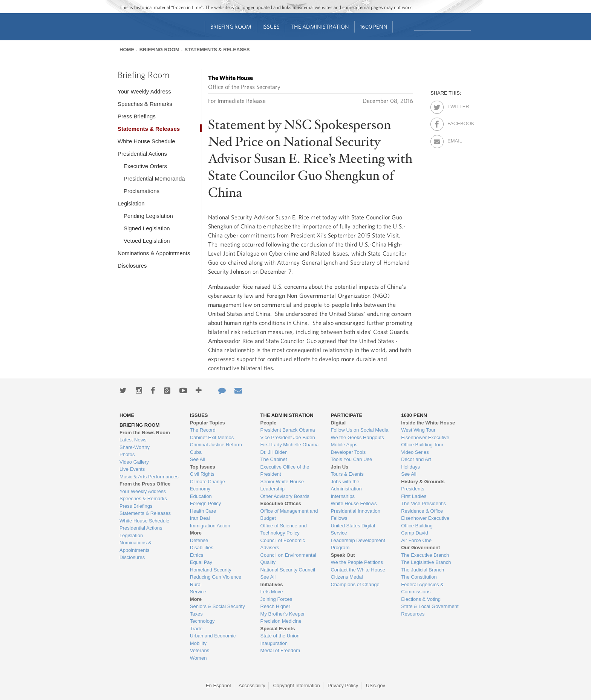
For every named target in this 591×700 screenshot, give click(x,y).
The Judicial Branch (423, 570)
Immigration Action (210, 526)
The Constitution (419, 577)
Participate (346, 415)
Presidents (413, 489)
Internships (343, 496)
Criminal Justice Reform (216, 445)
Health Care (203, 511)
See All (198, 459)
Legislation (131, 203)
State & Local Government (430, 606)
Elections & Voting (421, 599)
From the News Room (145, 433)
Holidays (410, 467)
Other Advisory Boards (285, 496)
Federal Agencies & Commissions (422, 588)
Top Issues (203, 467)
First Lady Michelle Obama (290, 445)
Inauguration (274, 643)
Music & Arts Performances (149, 477)
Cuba (196, 452)
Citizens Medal (347, 577)
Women (198, 658)
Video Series (415, 452)
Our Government (420, 548)
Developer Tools (348, 452)
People (269, 423)
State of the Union (280, 636)
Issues (271, 27)
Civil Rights (202, 474)
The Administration (320, 27)
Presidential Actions (142, 154)
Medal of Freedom (280, 650)
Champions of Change (355, 584)
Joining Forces (276, 599)
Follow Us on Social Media (359, 430)
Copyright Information (296, 685)
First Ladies (414, 496)
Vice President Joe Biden (288, 437)
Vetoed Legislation (147, 241)
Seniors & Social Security (217, 606)
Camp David (415, 533)
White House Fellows (354, 503)
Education (201, 496)
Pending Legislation (148, 216)
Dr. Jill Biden (274, 452)
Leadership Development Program (358, 544)
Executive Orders (145, 166)
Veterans (200, 650)
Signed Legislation (147, 228)
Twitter (454, 105)
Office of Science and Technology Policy (284, 529)
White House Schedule (146, 141)
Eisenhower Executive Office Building (425, 522)
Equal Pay (201, 562)
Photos (127, 454)
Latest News (133, 440)
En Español (218, 685)
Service (198, 592)
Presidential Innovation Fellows (355, 515)
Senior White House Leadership (282, 485)
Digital (338, 423)
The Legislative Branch (426, 562)
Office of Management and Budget (289, 515)
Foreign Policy (205, 503)
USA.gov (376, 685)
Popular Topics (207, 423)
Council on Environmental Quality (288, 559)
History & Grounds (423, 482)
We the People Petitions (357, 562)
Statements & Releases (217, 50)
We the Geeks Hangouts (357, 437)
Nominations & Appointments (154, 253)
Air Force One (416, 540)
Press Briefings (137, 116)
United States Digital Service (353, 529)
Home (127, 50)
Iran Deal (200, 518)
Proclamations (142, 191)
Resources (413, 614)
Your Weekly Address (144, 91)
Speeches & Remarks (145, 104)
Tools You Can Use (351, 459)
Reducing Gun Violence (216, 577)
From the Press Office (145, 484)
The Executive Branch (425, 555)
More (196, 533)
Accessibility (252, 685)
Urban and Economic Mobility (213, 639)
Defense (199, 540)
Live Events (132, 469)
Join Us (339, 467)
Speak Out (343, 555)
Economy (200, 489)
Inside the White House (428, 423)
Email (454, 139)
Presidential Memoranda (154, 178)
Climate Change (207, 482)
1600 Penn (374, 27)
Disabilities (202, 548)
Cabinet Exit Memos (212, 437)
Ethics (197, 555)
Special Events (278, 629)
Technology (202, 621)
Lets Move (272, 592)
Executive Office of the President (285, 471)
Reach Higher (276, 606)
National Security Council (288, 570)
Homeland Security (211, 570)
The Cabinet (274, 459)
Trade (196, 629)
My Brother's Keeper (283, 614)
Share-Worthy (135, 447)
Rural (196, 584)
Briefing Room (231, 27)
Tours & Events (347, 474)
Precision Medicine (281, 621)
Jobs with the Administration (346, 485)
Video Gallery (134, 462)
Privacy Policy (343, 685)
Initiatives (272, 584)
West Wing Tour (418, 430)
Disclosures (132, 266)
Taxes (196, 614)
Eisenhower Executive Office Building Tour (425, 441)
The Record (203, 430)
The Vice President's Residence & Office (423, 507)
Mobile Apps (344, 445)
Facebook (454, 122)
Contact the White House (358, 570)
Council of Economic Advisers (283, 544)
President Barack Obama (288, 430)
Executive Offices (281, 503)
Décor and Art (416, 459)
